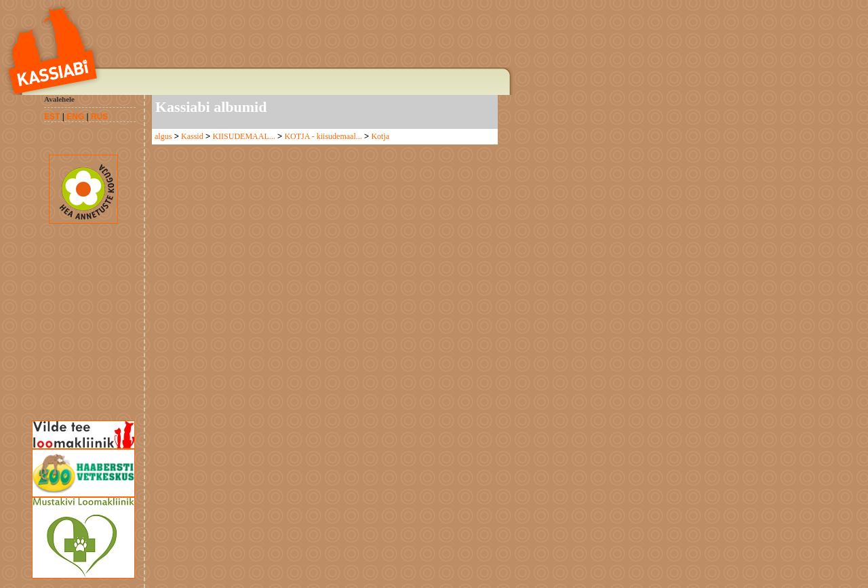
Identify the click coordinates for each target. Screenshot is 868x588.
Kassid (192, 136)
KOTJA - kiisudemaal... (323, 136)
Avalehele (59, 99)
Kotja (380, 136)
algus (163, 136)
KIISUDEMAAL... (243, 136)
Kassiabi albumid (211, 107)
